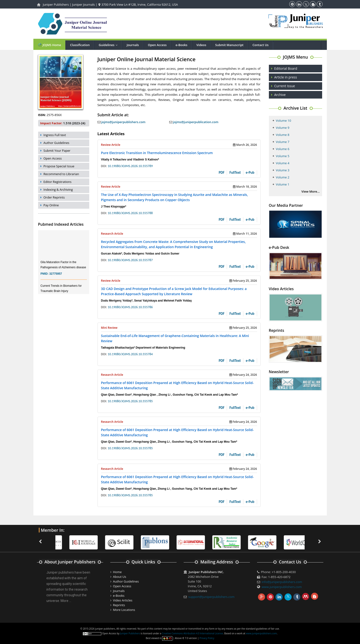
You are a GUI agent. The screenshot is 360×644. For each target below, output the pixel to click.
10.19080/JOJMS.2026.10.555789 (130, 166)
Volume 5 (283, 156)
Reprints (119, 605)
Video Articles (123, 600)
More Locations (124, 610)
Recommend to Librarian (61, 174)
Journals (133, 45)
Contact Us (261, 45)
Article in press (286, 77)
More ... (66, 601)
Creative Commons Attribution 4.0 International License (192, 633)
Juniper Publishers (56, 4)
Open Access (157, 45)
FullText (235, 173)
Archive (280, 95)
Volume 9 (283, 128)
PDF (222, 173)
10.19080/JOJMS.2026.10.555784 (130, 354)
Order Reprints (54, 197)
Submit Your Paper (57, 151)
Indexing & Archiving (58, 190)
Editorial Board (286, 68)
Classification (80, 45)
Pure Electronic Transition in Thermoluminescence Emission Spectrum (157, 153)
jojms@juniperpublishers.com (122, 122)
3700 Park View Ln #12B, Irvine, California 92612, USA (138, 4)
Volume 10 (284, 121)
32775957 (56, 277)
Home (117, 572)
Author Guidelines (56, 143)
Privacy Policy (207, 638)
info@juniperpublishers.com (282, 582)
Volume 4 (283, 163)
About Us (120, 577)
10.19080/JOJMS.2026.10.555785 (130, 401)
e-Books (182, 45)
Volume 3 (283, 170)
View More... (311, 191)
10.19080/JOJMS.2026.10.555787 (130, 260)
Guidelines (109, 45)
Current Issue (285, 86)
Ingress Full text (55, 135)
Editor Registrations (58, 182)
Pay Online (51, 205)
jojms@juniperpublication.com (194, 122)
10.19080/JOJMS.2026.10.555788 (130, 213)
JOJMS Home (49, 45)
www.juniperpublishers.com (282, 587)
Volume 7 (283, 142)
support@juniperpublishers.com (211, 597)
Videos (201, 45)
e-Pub (250, 173)
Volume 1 (283, 184)
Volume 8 (283, 135)
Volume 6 (283, 149)
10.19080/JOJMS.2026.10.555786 (130, 307)
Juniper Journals (84, 4)
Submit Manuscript (229, 45)
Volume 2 (283, 177)
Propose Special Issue (59, 166)
